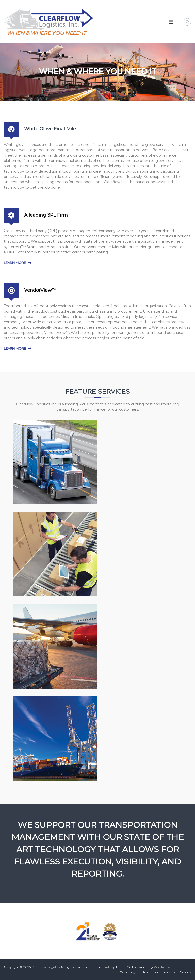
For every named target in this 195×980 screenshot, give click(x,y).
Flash (106, 967)
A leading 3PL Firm (46, 215)
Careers (185, 972)
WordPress (162, 967)
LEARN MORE (15, 263)
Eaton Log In (129, 972)
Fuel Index (150, 972)
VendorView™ (40, 290)
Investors (169, 972)
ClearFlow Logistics (46, 967)
